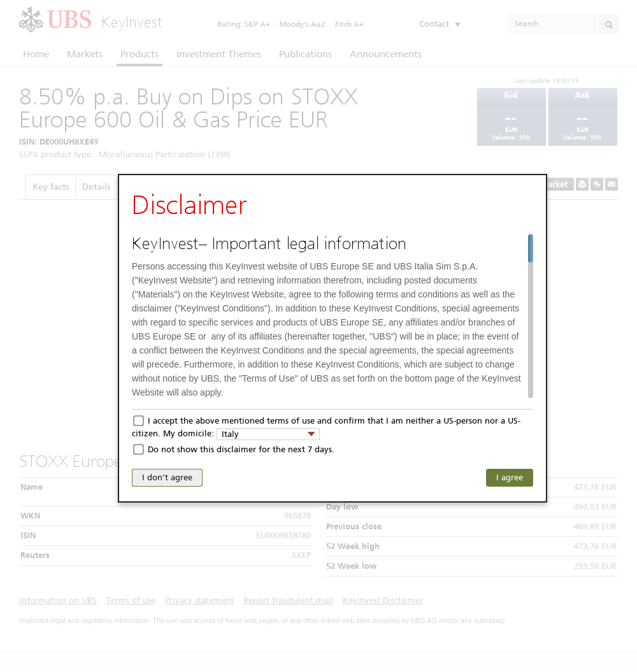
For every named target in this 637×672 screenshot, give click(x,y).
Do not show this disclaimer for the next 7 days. (241, 449)
